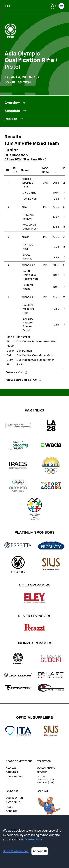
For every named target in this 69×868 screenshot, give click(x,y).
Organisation (14, 798)
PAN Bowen (30, 199)
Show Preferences (16, 851)
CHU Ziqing (30, 193)
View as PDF (17, 372)
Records (42, 772)
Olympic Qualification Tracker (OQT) (46, 780)
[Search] (53, 6)
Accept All (40, 851)
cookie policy (33, 839)
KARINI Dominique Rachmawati (30, 275)
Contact (12, 811)
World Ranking (46, 768)
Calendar (12, 772)
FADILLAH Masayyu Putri (29, 309)
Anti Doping (13, 802)
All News (11, 768)
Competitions (14, 777)
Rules (9, 807)
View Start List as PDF (24, 380)
